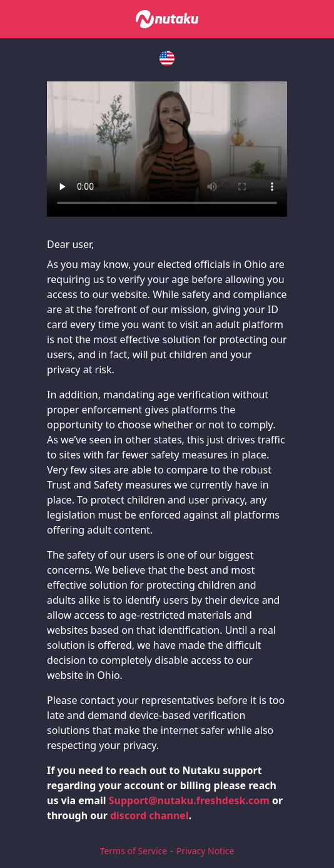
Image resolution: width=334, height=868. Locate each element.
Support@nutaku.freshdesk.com (189, 800)
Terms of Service (134, 851)
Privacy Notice (205, 851)
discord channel (149, 815)
